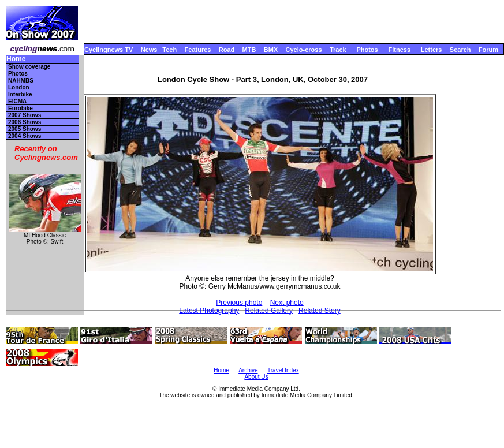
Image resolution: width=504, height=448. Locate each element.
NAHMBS (21, 81)
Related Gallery (269, 311)
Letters (432, 50)
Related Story (320, 311)
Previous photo (239, 303)
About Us (256, 377)
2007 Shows (25, 115)
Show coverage (29, 67)
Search (460, 50)
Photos (367, 50)
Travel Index (283, 370)
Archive (248, 370)
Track (338, 50)
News (149, 50)
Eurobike (20, 108)
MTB (249, 50)
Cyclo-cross (304, 50)
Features (198, 50)
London (19, 87)
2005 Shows (25, 129)
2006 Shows (25, 122)
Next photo (287, 303)
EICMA (17, 101)
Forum (488, 50)
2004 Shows (25, 136)
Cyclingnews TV (109, 50)
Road (227, 50)
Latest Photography (209, 311)
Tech (169, 50)
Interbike (20, 94)
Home (16, 59)
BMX (271, 50)
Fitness (399, 50)
